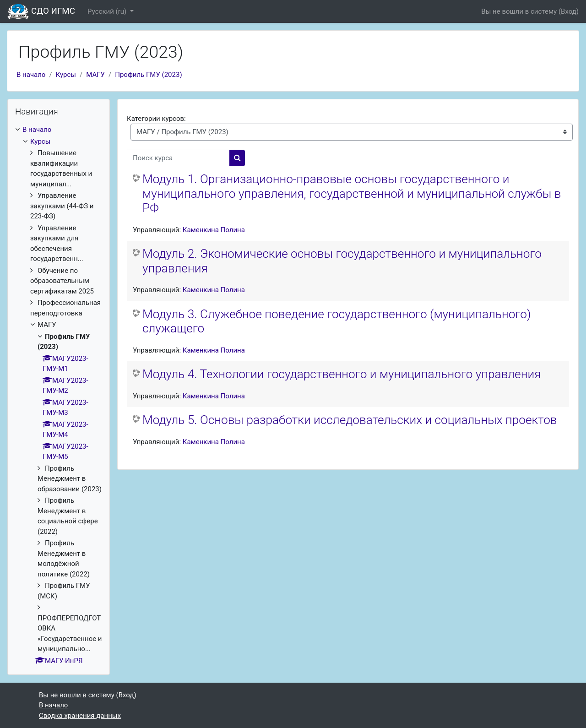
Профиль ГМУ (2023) (148, 75)
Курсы (66, 75)
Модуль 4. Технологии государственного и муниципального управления (342, 374)
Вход (569, 11)
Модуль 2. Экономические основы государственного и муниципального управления (342, 261)
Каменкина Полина (214, 230)
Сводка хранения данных (80, 716)
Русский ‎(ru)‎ (108, 11)
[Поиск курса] (178, 158)
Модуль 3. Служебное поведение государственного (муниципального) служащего (336, 321)
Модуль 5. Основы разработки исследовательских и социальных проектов (350, 420)
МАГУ (95, 75)
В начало (31, 75)
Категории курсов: (156, 119)
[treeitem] (59, 395)
